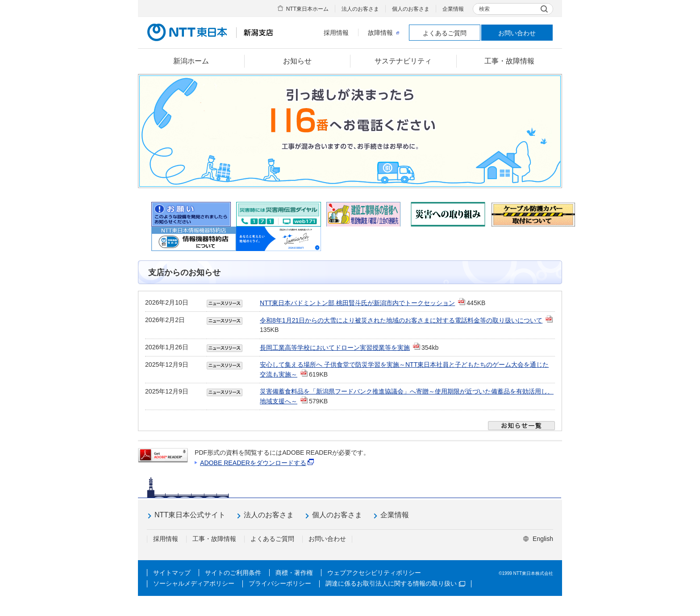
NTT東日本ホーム (307, 9)
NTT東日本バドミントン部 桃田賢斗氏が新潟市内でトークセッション (357, 303)
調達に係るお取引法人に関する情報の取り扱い (395, 583)
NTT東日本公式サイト (190, 515)
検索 (484, 9)
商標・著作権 (294, 573)
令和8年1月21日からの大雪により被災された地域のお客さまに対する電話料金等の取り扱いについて (401, 320)
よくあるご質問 (445, 33)
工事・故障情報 (214, 539)
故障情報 (383, 33)
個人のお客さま (411, 9)
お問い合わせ (517, 33)
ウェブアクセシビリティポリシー (374, 573)
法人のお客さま (360, 9)
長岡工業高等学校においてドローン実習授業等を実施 (335, 348)
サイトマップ (172, 573)
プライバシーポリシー (280, 583)
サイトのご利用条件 (233, 573)
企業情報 (453, 9)
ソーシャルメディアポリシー (194, 583)
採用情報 (336, 33)
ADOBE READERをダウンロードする (253, 463)
